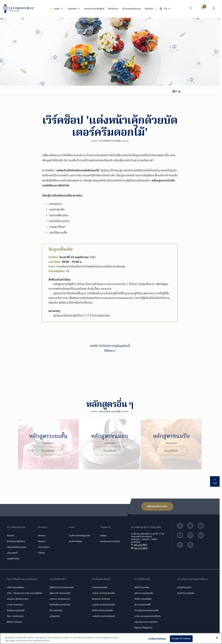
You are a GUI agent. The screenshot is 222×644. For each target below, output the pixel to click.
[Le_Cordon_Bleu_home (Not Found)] (19, 9)
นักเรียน (103, 536)
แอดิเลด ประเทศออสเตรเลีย (103, 593)
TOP (215, 481)
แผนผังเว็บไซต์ (13, 559)
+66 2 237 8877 (140, 545)
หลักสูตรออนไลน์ (184, 587)
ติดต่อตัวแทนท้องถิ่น (186, 593)
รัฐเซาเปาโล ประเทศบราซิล (60, 593)
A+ (175, 91)
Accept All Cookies (181, 639)
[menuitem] (191, 9)
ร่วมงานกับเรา (44, 547)
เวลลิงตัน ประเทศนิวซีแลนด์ (103, 616)
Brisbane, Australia (101, 599)
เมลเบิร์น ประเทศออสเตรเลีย (104, 605)
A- (180, 92)
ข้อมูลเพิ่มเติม (48, 451)
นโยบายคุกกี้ (12, 553)
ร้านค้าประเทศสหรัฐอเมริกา (80, 536)
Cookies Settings (157, 639)
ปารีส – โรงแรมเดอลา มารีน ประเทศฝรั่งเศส (25, 593)
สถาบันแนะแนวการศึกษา (110, 541)
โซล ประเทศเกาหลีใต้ (143, 605)
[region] (111, 638)
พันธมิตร (42, 541)
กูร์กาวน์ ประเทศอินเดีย (144, 593)
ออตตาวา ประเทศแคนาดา (60, 599)
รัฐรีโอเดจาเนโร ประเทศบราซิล (61, 587)
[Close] (217, 638)
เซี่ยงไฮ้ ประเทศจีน (142, 587)
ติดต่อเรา (11, 536)
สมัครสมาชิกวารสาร (157, 506)
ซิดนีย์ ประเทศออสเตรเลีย (103, 610)
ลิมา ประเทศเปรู (56, 610)
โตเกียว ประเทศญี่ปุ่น (143, 599)
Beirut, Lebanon (15, 622)
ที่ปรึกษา (41, 553)
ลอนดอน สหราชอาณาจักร (18, 599)
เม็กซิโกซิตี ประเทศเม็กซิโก (60, 605)
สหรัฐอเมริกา (55, 616)
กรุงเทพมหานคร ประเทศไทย (146, 622)
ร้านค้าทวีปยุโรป (76, 541)
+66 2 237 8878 (140, 548)
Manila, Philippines (144, 628)
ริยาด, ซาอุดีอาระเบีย (15, 616)
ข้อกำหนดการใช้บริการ (16, 541)
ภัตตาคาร (42, 536)
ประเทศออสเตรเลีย (100, 587)
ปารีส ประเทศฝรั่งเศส (16, 587)
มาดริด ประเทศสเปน (15, 605)
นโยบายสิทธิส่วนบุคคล (17, 547)
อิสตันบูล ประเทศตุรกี (16, 610)
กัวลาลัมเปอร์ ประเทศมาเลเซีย (147, 610)
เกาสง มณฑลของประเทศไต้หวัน (148, 616)
